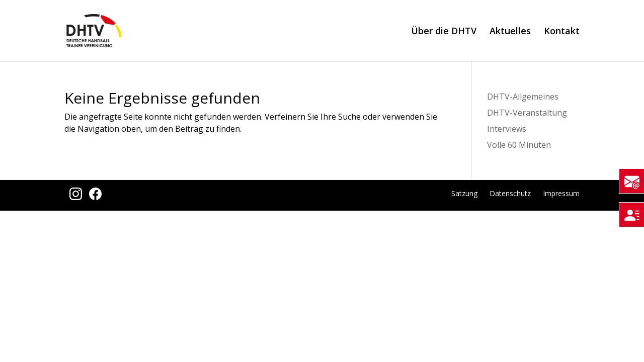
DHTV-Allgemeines (523, 97)
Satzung (464, 193)
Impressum (561, 193)
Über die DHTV (444, 32)
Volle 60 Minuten (519, 145)
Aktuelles (510, 32)
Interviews (507, 129)
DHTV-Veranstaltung (527, 113)
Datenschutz (510, 193)
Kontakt (562, 32)
